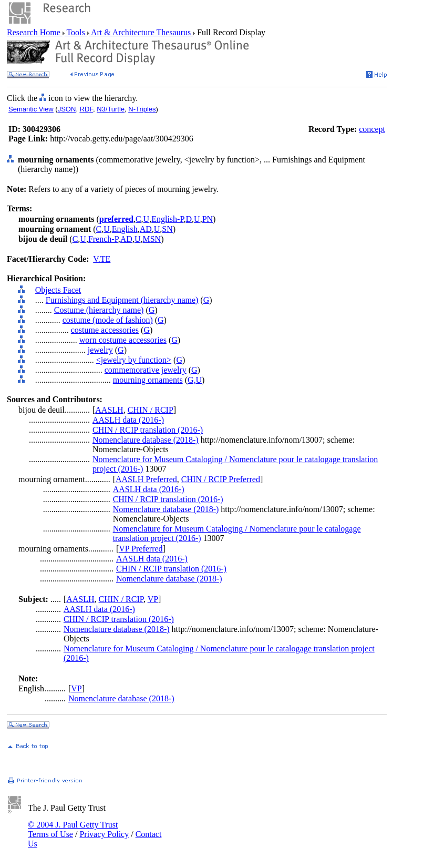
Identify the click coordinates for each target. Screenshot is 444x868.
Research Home (35, 32)
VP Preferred (141, 549)
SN (167, 229)
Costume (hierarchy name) (99, 310)
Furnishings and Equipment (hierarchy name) (122, 300)
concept (372, 129)
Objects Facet (58, 290)
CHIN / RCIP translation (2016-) (148, 430)
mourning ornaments (148, 380)
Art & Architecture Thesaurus (141, 32)
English (125, 229)
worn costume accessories (123, 340)
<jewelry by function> (134, 360)
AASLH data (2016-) (128, 420)
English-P (167, 219)
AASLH (109, 410)
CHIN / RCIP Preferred (221, 479)
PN (208, 219)
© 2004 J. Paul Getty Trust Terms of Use (73, 829)
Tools (76, 32)
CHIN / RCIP (151, 410)
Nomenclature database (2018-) (146, 440)
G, (192, 380)
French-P (103, 239)
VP (153, 599)
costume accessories (105, 330)
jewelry (100, 350)
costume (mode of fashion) (108, 320)
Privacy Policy (104, 834)
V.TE (102, 259)
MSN (152, 239)
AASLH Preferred (146, 479)
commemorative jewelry (146, 370)
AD (146, 229)
